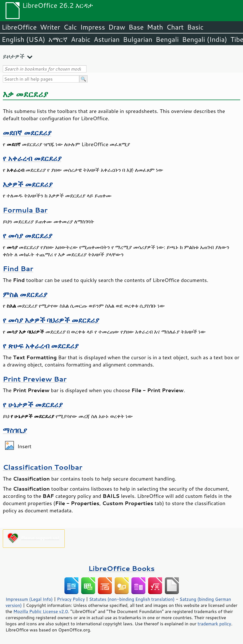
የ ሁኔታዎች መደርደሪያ (33, 405)
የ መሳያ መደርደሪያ (27, 236)
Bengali (167, 39)
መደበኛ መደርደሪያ (27, 133)
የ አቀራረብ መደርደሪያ (32, 158)
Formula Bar (25, 210)
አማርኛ (58, 39)
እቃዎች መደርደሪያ (28, 184)
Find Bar (18, 268)
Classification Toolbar (43, 467)
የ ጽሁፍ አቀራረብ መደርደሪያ (41, 346)
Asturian (107, 39)
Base (136, 27)
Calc (70, 27)
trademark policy (214, 624)
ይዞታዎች (14, 56)
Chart (175, 27)
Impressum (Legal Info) (29, 599)
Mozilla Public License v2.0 (41, 611)
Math (155, 27)
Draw (117, 27)
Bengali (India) (205, 39)
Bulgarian (138, 39)
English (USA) (23, 39)
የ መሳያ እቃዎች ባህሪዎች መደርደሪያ (51, 320)
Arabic (81, 39)
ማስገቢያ (15, 430)
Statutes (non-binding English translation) (132, 599)
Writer (50, 27)
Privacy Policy (71, 599)
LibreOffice (19, 27)
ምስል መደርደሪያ (25, 294)
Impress (93, 27)
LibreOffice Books (122, 568)
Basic (195, 27)
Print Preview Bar (35, 379)
